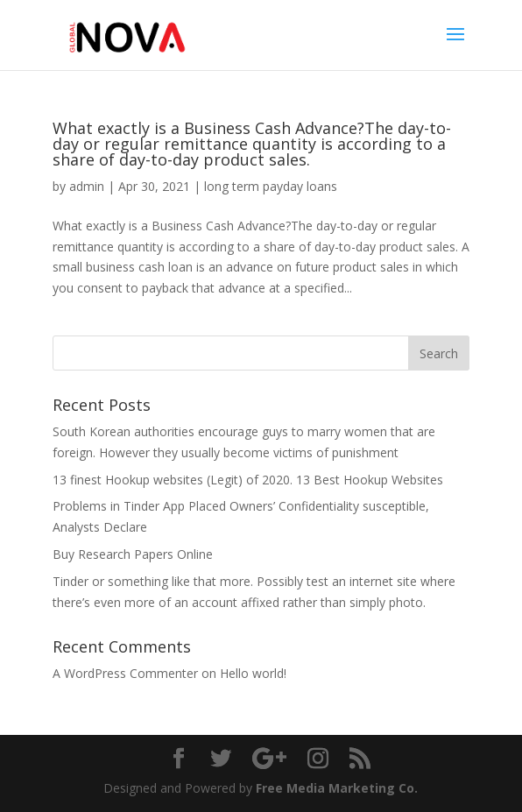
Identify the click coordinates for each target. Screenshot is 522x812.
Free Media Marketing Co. (337, 788)
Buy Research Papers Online (133, 554)
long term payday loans (271, 186)
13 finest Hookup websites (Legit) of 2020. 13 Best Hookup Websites (248, 480)
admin (87, 186)
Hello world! (253, 673)
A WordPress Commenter (125, 673)
